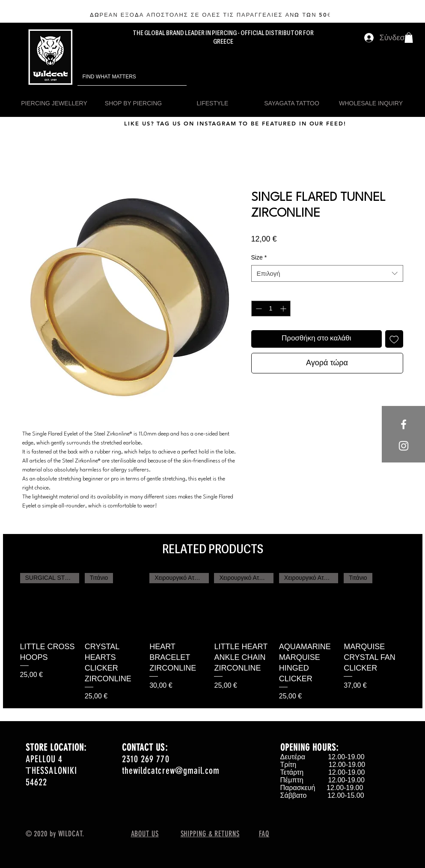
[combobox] (327, 273)
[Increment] (284, 309)
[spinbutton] (271, 309)
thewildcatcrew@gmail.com (171, 771)
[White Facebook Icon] (404, 424)
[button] (409, 38)
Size (259, 257)
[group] (213, 637)
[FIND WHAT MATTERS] (120, 77)
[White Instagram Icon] (404, 446)
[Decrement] (258, 309)
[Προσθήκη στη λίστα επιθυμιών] (394, 339)
